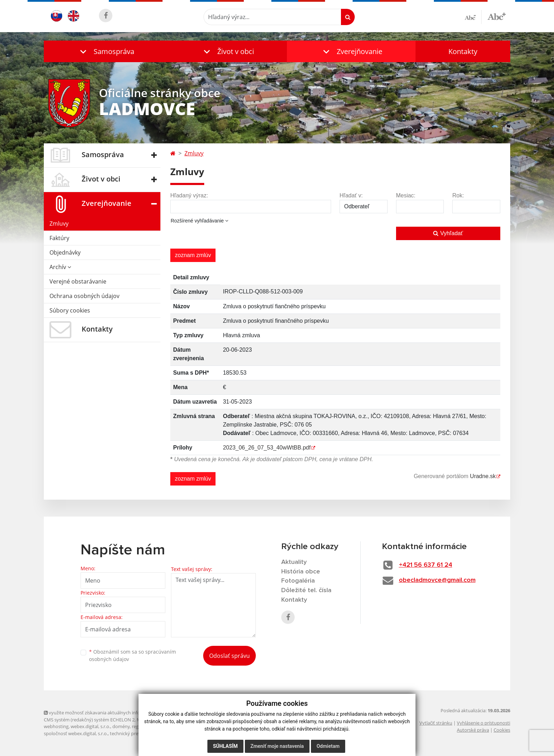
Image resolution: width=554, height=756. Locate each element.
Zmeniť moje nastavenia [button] (277, 746)
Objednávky (65, 252)
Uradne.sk (483, 476)
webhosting (56, 726)
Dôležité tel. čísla (306, 590)
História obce (301, 572)
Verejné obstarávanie (78, 281)
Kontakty (463, 51)
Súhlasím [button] (225, 746)
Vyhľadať (448, 233)
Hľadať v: (351, 195)
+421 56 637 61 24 (426, 565)
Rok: (458, 195)
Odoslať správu (229, 656)
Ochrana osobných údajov (84, 296)
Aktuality (294, 562)
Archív (60, 267)
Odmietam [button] (328, 746)
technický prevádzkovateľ (137, 733)
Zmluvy (59, 224)
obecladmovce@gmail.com (437, 580)
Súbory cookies (70, 310)
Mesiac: (406, 195)
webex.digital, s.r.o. (90, 726)
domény (121, 726)
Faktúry (59, 238)
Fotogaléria (298, 581)
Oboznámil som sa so (132, 655)
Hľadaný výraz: (189, 195)
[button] (106, 51)
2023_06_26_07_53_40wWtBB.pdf (267, 448)
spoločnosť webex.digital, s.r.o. (76, 733)
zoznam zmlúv (193, 255)
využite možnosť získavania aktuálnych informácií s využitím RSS (114, 713)
